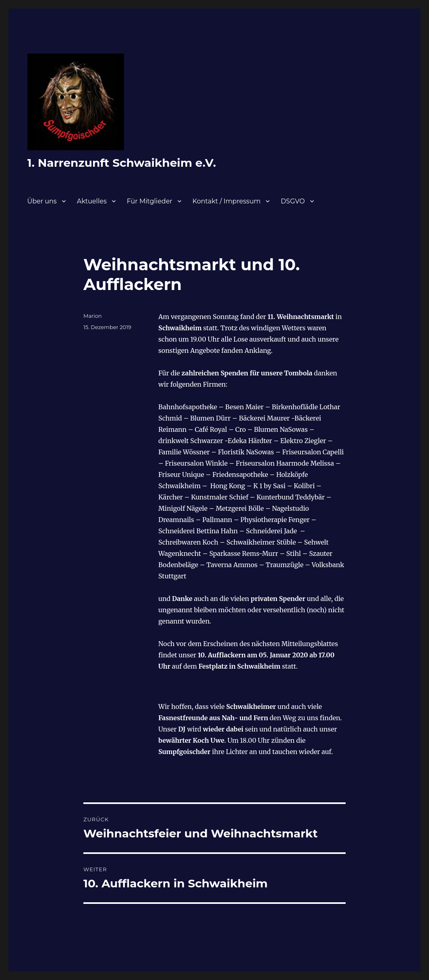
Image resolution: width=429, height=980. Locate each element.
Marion (93, 316)
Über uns (42, 201)
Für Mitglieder (150, 201)
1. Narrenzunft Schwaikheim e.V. (122, 163)
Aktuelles (92, 201)
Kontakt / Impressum (227, 201)
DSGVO (293, 201)
